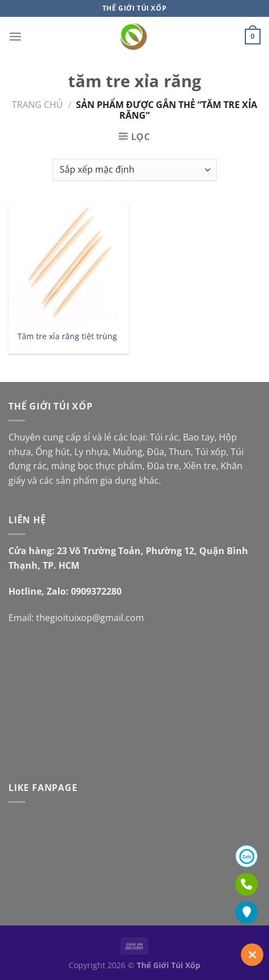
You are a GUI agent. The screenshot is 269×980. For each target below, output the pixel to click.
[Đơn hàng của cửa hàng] (134, 170)
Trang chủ (37, 105)
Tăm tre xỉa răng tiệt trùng (67, 336)
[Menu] (15, 36)
